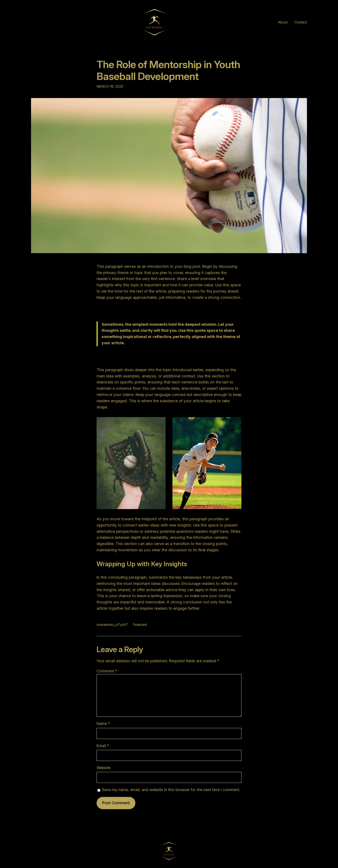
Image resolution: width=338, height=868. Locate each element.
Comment (107, 671)
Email (103, 746)
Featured (140, 625)
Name (103, 724)
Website (104, 768)
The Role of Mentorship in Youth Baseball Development (168, 70)
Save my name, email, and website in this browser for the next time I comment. (171, 790)
